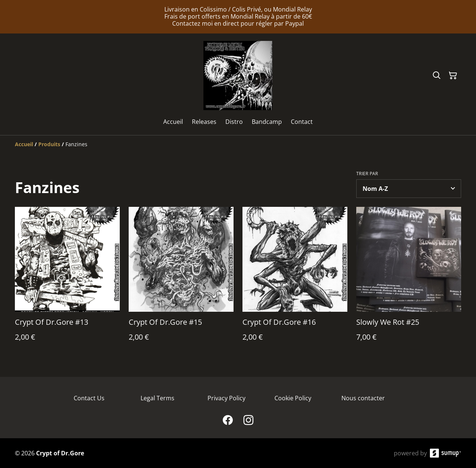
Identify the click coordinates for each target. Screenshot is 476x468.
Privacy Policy (226, 398)
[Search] (437, 76)
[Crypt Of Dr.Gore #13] (67, 281)
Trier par (367, 174)
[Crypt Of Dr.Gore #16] (295, 281)
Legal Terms (157, 398)
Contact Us (89, 398)
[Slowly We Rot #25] (409, 281)
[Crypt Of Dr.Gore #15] (181, 281)
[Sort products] (409, 189)
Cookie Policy (293, 398)
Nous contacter (363, 398)
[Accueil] (24, 144)
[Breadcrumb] (238, 144)
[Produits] (49, 144)
